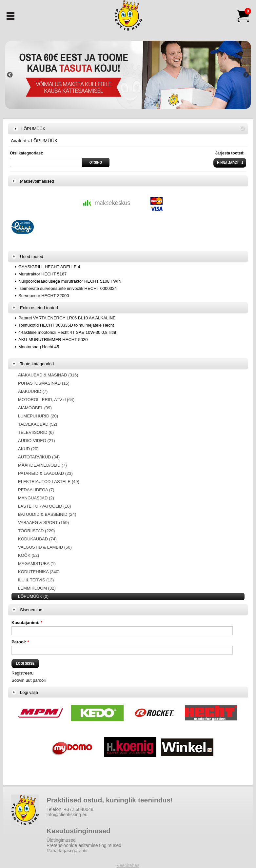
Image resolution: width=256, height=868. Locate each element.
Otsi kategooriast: (27, 153)
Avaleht (19, 141)
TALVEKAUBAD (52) (38, 424)
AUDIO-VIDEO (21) (37, 441)
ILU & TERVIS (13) (36, 580)
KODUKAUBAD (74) (37, 539)
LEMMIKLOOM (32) (37, 588)
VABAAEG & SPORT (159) (43, 523)
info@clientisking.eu (67, 815)
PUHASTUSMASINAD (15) (44, 383)
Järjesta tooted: (230, 153)
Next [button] (246, 75)
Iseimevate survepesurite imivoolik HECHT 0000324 (68, 288)
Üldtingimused (61, 840)
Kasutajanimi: (27, 623)
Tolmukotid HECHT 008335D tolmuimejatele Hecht (66, 325)
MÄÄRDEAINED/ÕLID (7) (42, 465)
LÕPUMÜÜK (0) (33, 596)
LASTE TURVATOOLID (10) (44, 506)
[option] (128, 75)
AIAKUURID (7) (33, 391)
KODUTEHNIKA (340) (39, 572)
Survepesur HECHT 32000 (44, 296)
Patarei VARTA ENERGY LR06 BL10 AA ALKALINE (67, 318)
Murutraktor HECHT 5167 (42, 274)
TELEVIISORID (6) (36, 432)
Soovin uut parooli (29, 680)
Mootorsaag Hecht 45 (39, 347)
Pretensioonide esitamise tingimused (84, 845)
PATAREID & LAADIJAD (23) (45, 473)
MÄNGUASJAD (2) (36, 498)
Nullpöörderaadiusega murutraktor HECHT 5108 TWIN (70, 281)
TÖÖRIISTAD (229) (36, 531)
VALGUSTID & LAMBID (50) (45, 547)
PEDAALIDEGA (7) (36, 490)
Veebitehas (128, 865)
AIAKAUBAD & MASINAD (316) (48, 375)
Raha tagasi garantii (67, 851)
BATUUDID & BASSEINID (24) (47, 514)
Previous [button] (10, 75)
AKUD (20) (28, 449)
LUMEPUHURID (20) (38, 416)
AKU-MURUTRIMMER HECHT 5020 (53, 340)
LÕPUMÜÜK (44, 141)
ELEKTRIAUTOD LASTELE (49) (49, 482)
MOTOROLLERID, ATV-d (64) (46, 400)
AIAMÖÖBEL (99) (35, 408)
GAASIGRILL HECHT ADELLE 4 (49, 267)
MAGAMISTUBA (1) (37, 564)
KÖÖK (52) (29, 555)
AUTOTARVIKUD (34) (39, 457)
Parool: (20, 642)
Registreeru (22, 673)
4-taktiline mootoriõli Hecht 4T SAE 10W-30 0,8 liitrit (67, 332)
